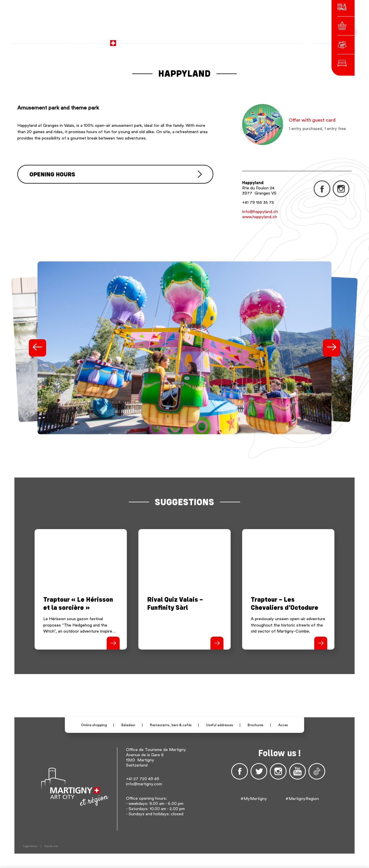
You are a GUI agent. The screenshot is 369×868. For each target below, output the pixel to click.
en (260, 40)
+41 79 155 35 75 (258, 202)
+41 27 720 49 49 (143, 779)
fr (244, 40)
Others (273, 40)
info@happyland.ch (260, 212)
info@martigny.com (144, 784)
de (252, 40)
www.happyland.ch (260, 217)
